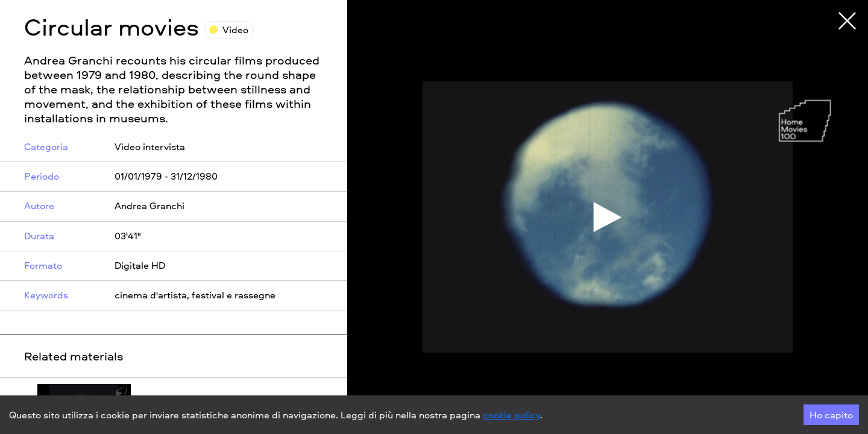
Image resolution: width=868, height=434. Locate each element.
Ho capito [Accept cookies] (831, 415)
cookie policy (511, 415)
